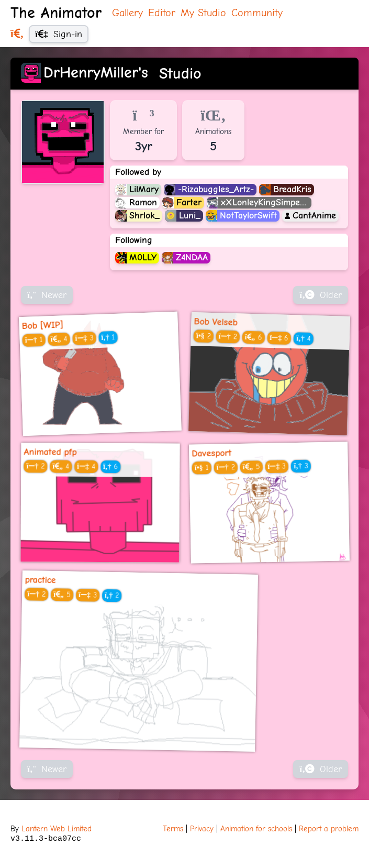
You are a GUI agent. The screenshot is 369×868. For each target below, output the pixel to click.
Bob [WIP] (42, 325)
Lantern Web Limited (57, 829)
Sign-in (59, 34)
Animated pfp (50, 452)
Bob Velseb (215, 322)
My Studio (203, 13)
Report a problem (329, 829)
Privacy (202, 829)
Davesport (211, 453)
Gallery (127, 13)
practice (41, 580)
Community (257, 13)
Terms (173, 829)
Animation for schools (256, 829)
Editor (162, 13)
